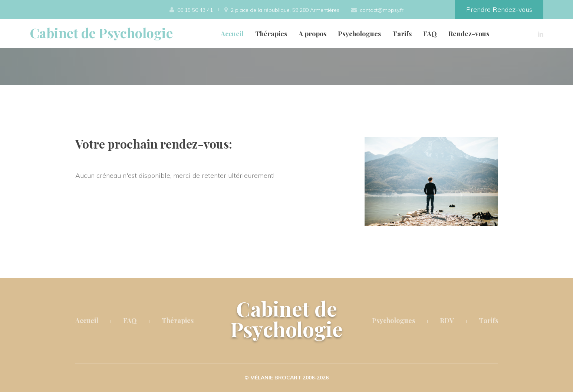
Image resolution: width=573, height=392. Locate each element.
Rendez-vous (469, 34)
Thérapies (271, 34)
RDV (447, 320)
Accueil (232, 34)
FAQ (430, 34)
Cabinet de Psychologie (101, 33)
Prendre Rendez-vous (499, 9)
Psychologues (359, 34)
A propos (312, 34)
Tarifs (402, 34)
